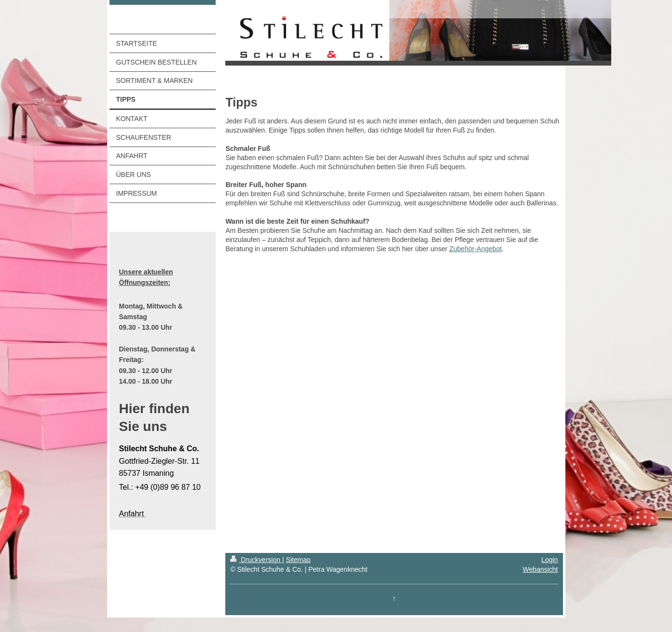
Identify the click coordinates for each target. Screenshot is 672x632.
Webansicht (541, 569)
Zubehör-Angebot (475, 249)
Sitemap (298, 560)
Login (549, 560)
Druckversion (256, 560)
